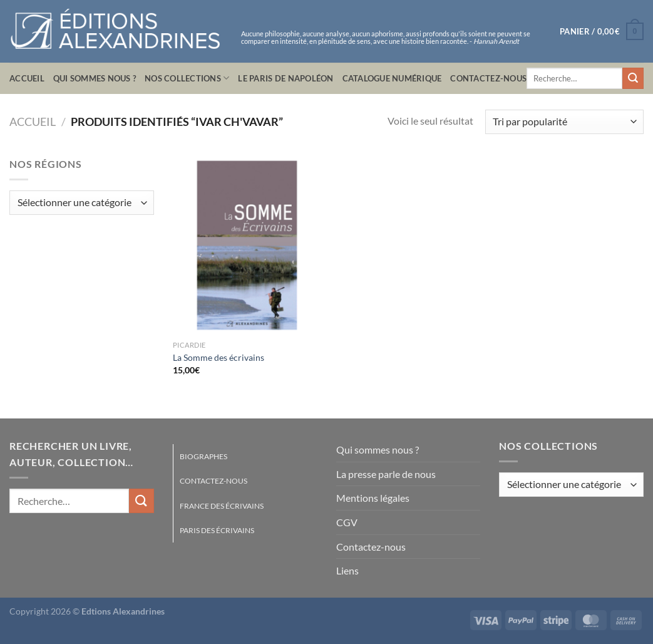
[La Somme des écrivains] (247, 245)
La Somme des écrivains (219, 357)
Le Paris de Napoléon (285, 78)
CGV (347, 522)
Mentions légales (373, 498)
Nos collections (187, 78)
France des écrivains (222, 506)
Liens (347, 570)
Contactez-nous (488, 78)
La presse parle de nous (386, 474)
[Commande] (564, 122)
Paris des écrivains (217, 530)
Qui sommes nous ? (95, 78)
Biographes (203, 456)
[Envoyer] (633, 78)
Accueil (27, 78)
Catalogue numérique (392, 78)
